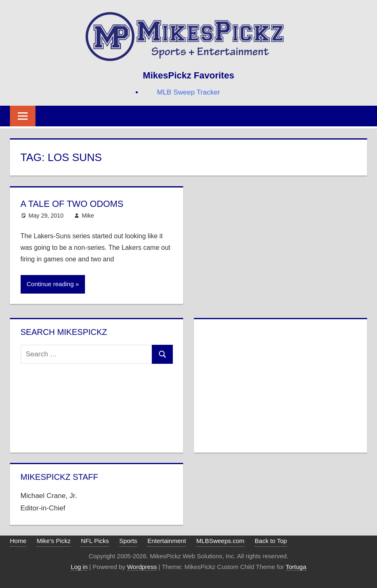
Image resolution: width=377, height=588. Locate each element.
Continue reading (50, 284)
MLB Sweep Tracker (188, 92)
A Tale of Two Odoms (73, 204)
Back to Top (271, 541)
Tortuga (296, 567)
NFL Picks (95, 541)
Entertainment (166, 541)
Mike (88, 216)
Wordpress (142, 567)
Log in (79, 567)
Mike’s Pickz (54, 541)
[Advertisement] (280, 384)
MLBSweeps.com (220, 541)
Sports (128, 541)
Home (18, 541)
